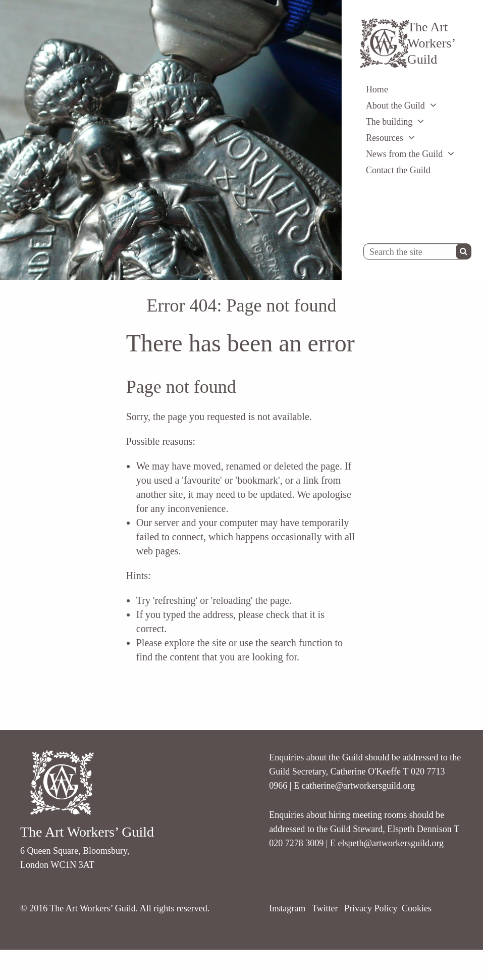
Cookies (417, 908)
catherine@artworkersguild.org (358, 786)
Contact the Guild (398, 170)
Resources (385, 138)
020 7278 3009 (296, 843)
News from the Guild (404, 154)
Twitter (325, 908)
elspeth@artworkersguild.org (391, 843)
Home (377, 89)
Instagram (287, 908)
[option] (171, 140)
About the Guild (395, 106)
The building (389, 122)
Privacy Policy (371, 908)
